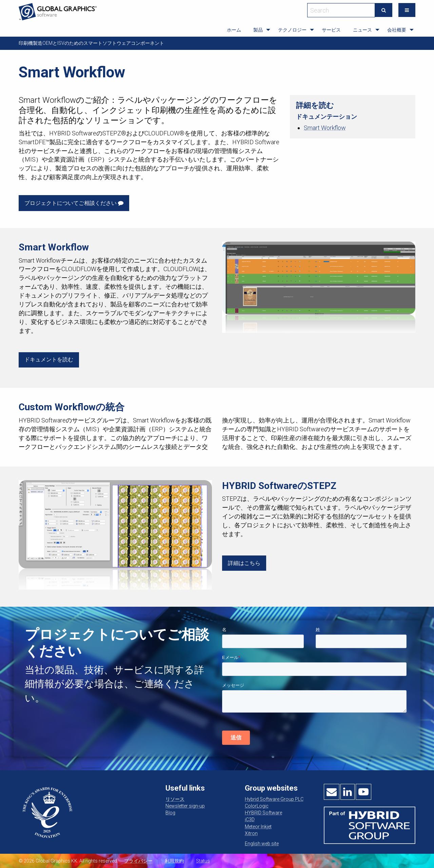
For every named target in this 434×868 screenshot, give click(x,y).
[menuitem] (234, 30)
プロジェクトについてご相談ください (74, 203)
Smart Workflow (325, 128)
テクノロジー (292, 30)
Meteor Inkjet (258, 827)
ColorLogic (257, 806)
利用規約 (174, 861)
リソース (175, 799)
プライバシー (138, 861)
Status (203, 861)
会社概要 (397, 30)
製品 (258, 30)
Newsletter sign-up (185, 806)
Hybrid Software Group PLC (274, 799)
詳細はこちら (244, 563)
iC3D (250, 819)
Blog (170, 813)
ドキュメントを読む (49, 360)
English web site (262, 844)
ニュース (362, 30)
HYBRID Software (263, 813)
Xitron (251, 833)
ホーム (234, 30)
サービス (331, 30)
